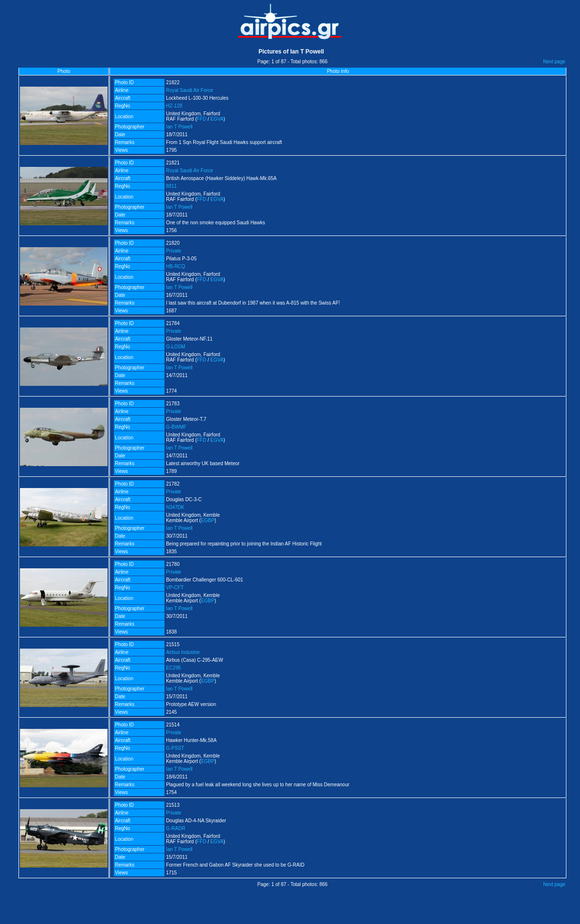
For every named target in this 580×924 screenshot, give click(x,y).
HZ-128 (174, 106)
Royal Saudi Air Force (190, 90)
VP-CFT (175, 588)
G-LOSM (175, 347)
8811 (171, 186)
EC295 (173, 668)
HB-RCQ (175, 266)
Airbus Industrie (183, 652)
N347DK (175, 507)
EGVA (217, 119)
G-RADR (175, 828)
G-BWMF (176, 427)
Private (173, 251)
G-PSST (175, 748)
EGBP (208, 520)
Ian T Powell (179, 127)
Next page (554, 62)
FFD (202, 119)
